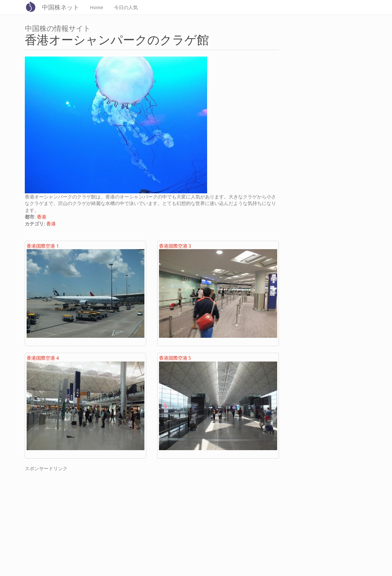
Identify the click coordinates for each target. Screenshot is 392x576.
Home (97, 7)
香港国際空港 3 (175, 246)
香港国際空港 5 (175, 358)
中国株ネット (61, 7)
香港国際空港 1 (43, 246)
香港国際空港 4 (43, 358)
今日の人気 (126, 7)
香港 (42, 217)
